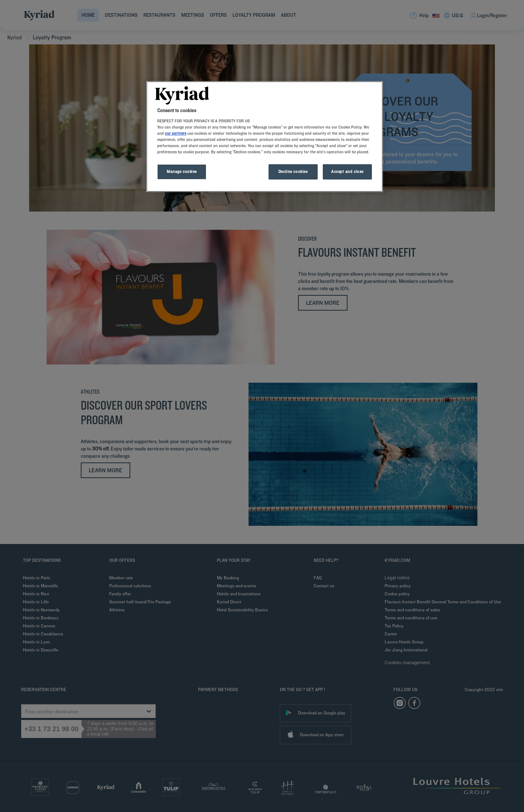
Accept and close (347, 172)
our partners (176, 133)
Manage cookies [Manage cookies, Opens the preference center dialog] (182, 172)
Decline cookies (293, 172)
